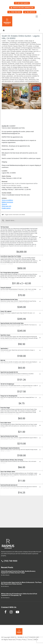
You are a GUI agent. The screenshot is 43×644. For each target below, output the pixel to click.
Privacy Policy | (22, 640)
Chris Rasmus (6, 598)
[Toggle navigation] (37, 16)
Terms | (31, 640)
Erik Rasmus (6, 586)
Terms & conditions (7, 200)
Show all (4, 204)
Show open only (6, 206)
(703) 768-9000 (9, 561)
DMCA (36, 640)
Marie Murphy (6, 575)
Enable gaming (6, 208)
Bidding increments (7, 202)
